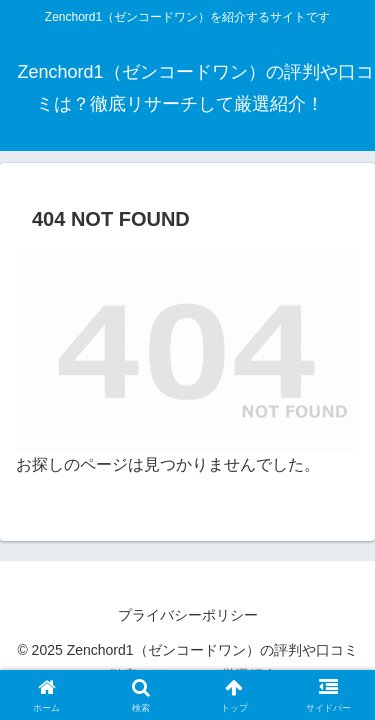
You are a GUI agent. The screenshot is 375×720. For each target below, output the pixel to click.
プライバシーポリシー (188, 615)
